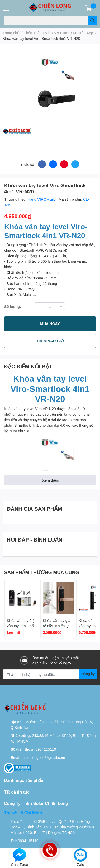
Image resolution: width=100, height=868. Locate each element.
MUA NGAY (50, 324)
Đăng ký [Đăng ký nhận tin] (88, 674)
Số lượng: (13, 306)
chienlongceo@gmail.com (44, 757)
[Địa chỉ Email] (50, 674)
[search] (92, 21)
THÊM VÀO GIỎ (50, 341)
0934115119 (46, 749)
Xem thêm (51, 480)
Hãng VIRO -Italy (42, 199)
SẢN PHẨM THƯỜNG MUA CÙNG (42, 572)
